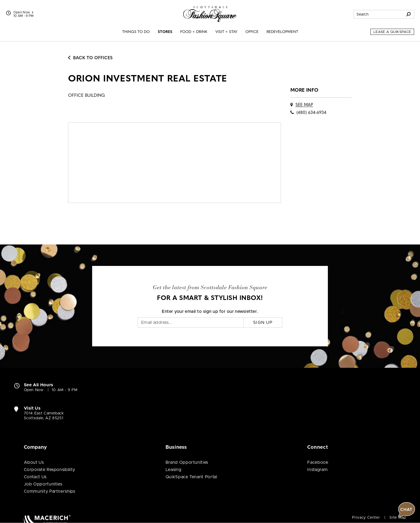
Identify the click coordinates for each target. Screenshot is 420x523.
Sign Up (263, 322)
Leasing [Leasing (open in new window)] (173, 470)
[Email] (191, 322)
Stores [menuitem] (165, 32)
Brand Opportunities (187, 462)
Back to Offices (90, 58)
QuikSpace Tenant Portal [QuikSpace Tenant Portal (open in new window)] (191, 477)
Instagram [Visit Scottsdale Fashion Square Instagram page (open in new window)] (317, 470)
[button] (407, 354)
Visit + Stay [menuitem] (226, 32)
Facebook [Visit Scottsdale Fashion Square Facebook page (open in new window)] (318, 462)
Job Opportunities (43, 484)
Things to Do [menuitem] (136, 32)
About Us (34, 462)
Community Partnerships (50, 491)
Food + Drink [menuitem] (194, 32)
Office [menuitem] (252, 32)
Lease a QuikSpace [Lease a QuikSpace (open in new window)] (392, 32)
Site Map (398, 518)
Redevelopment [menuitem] (282, 32)
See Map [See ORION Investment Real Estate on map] (304, 105)
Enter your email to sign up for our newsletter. (210, 311)
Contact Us (35, 477)
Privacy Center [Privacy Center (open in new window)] (366, 518)
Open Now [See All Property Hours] (23, 12)
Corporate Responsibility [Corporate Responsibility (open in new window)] (50, 470)
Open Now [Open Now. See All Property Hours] (34, 390)
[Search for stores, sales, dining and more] (378, 14)
